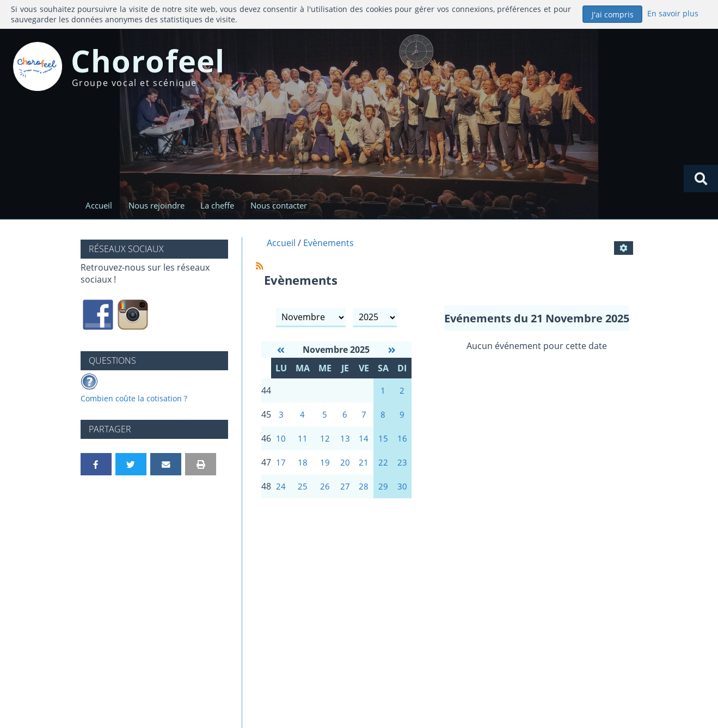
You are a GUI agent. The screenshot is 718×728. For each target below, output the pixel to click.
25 (303, 492)
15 (383, 442)
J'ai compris (613, 14)
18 (303, 467)
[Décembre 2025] (392, 351)
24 (281, 492)
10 (281, 442)
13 (345, 442)
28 (364, 492)
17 (281, 467)
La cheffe (221, 206)
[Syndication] (260, 267)
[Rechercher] (701, 179)
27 (345, 492)
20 (345, 467)
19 (325, 467)
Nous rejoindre (158, 206)
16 (402, 442)
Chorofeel (159, 62)
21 (364, 467)
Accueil (99, 206)
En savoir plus (673, 13)
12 (325, 442)
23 (402, 467)
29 (383, 492)
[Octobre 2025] (281, 351)
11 (303, 442)
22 (383, 467)
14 (364, 442)
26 (325, 492)
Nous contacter (284, 206)
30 (402, 492)
